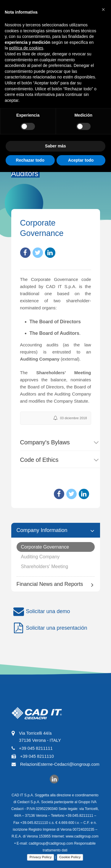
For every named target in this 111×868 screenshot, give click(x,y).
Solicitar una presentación (49, 628)
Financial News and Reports (50, 584)
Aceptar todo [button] (81, 160)
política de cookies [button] (26, 48)
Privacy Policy (38, 857)
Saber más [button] (55, 146)
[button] (103, 9)
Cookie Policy (68, 857)
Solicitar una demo (41, 612)
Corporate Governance (45, 547)
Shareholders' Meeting (45, 566)
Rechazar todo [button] (30, 160)
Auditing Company (40, 557)
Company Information (42, 530)
